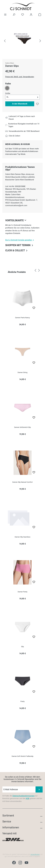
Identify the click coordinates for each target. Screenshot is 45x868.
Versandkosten (35, 854)
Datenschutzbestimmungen (24, 796)
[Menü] (5, 15)
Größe (8, 93)
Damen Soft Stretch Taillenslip (22, 756)
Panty (22, 701)
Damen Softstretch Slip (22, 427)
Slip (22, 647)
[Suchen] (14, 15)
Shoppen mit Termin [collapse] (19, 245)
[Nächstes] (40, 41)
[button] (22, 97)
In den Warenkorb (20, 104)
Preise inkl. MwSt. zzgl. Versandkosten (20, 77)
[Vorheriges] (5, 41)
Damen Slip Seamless (22, 537)
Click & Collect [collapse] (17, 250)
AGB (27, 798)
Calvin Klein (10, 63)
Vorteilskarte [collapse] (16, 220)
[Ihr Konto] (31, 15)
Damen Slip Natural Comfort (22, 482)
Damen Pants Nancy (23, 318)
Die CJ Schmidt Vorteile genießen (20, 240)
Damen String (22, 372)
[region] (22, 41)
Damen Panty (22, 592)
